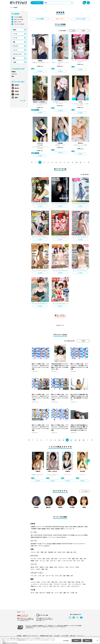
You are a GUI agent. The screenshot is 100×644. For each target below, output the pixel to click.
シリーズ (15, 38)
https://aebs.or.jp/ (29, 628)
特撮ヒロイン (36, 586)
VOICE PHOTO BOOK (67, 544)
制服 (44, 552)
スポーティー (55, 561)
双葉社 (62, 529)
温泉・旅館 (68, 576)
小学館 (85, 527)
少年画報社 (34, 529)
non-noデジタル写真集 (80, 535)
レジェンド (48, 586)
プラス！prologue (47, 544)
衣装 (14, 42)
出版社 (14, 30)
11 (81, 162)
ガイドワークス (40, 527)
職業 (14, 58)
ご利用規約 (19, 636)
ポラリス (41, 546)
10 (77, 162)
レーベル (15, 34)
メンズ (59, 593)
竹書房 (39, 529)
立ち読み (40, 71)
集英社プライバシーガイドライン (31, 636)
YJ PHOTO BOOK (47, 535)
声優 (71, 582)
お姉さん (44, 567)
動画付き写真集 (56, 544)
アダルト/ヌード (75, 586)
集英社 (75, 527)
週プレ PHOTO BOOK (36, 535)
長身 (82, 559)
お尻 (54, 559)
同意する (87, 640)
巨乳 (46, 559)
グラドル (36, 582)
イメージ (15, 50)
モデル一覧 (22, 101)
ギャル (80, 561)
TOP (11, 8)
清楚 (34, 569)
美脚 (75, 559)
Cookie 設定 (57, 636)
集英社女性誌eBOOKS (37, 537)
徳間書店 (44, 529)
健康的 (35, 561)
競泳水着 (52, 552)
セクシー (85, 567)
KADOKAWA (48, 527)
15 (79, 440)
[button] (88, 461)
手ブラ (35, 593)
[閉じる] (97, 640)
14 (75, 440)
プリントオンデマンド (79, 544)
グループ (50, 576)
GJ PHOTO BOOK (57, 535)
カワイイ (74, 567)
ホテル (59, 576)
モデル (63, 582)
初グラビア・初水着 (47, 593)
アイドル (46, 582)
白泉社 (53, 529)
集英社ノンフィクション (49, 537)
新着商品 (14, 72)
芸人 (56, 586)
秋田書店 (33, 527)
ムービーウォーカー (70, 529)
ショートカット (65, 559)
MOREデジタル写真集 (68, 535)
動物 (66, 593)
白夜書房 (57, 529)
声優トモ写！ (34, 546)
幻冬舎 (71, 527)
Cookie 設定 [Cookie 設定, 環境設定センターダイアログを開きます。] (66, 640)
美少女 (35, 567)
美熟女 (53, 567)
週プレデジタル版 (19, 19)
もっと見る (85, 491)
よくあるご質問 (65, 636)
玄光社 (66, 527)
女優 (55, 582)
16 (84, 440)
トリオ (41, 576)
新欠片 (48, 529)
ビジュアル (16, 46)
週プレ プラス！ (18, 22)
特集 (13, 76)
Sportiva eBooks (61, 537)
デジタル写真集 (18, 17)
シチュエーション (17, 54)
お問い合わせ (73, 636)
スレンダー (36, 559)
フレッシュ (44, 561)
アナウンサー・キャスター (62, 584)
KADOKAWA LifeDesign (58, 527)
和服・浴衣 (71, 552)
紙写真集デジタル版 (36, 544)
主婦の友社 (80, 527)
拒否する (76, 640)
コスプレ (35, 552)
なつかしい (63, 567)
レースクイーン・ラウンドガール (42, 584)
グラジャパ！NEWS (19, 24)
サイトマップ (81, 636)
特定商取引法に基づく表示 (46, 636)
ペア (34, 576)
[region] (50, 640)
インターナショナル (69, 561)
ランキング (14, 74)
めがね (61, 552)
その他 (14, 62)
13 (71, 440)
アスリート (65, 586)
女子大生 (79, 582)
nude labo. (47, 546)
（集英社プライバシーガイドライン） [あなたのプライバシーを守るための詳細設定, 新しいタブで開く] (10, 643)
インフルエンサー (79, 584)
